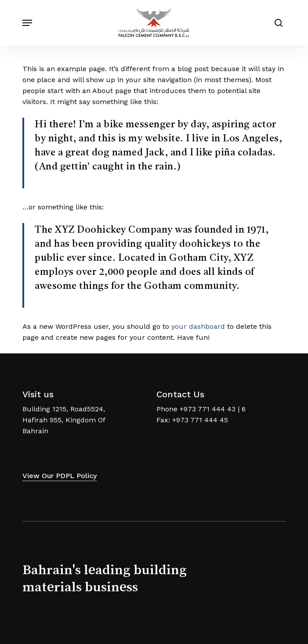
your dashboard (198, 326)
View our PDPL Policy (60, 476)
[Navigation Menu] (27, 23)
